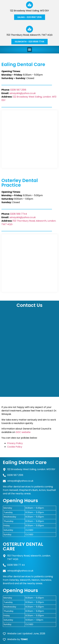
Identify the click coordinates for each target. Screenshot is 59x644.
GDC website (23, 432)
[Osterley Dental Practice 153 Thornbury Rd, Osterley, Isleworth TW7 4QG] (29, 263)
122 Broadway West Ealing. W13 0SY (29, 11)
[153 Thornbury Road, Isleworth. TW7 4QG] (29, 29)
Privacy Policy (15, 443)
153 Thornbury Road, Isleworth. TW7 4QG (30, 35)
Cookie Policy (15, 447)
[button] (30, 50)
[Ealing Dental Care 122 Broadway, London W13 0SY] (29, 139)
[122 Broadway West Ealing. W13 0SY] (29, 5)
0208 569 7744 (19, 214)
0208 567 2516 (18, 90)
